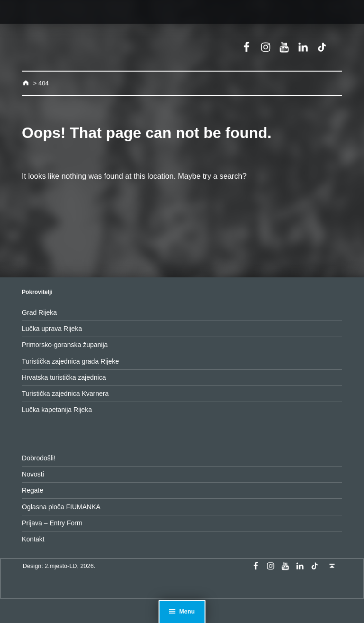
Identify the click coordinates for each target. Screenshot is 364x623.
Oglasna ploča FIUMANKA (61, 507)
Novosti (33, 474)
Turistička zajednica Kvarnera (65, 394)
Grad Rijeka (39, 312)
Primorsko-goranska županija (65, 345)
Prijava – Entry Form (52, 523)
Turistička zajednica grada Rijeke (70, 361)
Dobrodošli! (39, 458)
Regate (32, 490)
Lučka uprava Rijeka (52, 329)
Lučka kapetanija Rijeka (57, 410)
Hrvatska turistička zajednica (64, 377)
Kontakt (33, 539)
